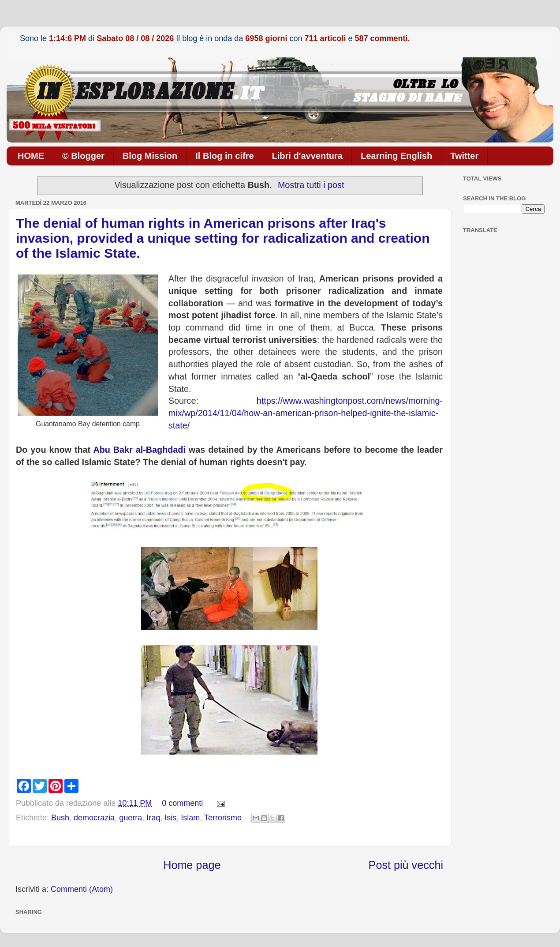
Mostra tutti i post (311, 185)
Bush (60, 818)
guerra (131, 818)
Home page (192, 865)
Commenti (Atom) (82, 889)
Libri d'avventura (307, 156)
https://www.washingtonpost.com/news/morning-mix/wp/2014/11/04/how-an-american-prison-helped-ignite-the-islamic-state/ (306, 413)
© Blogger (83, 156)
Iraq (153, 818)
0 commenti (182, 803)
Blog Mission (150, 156)
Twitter (464, 156)
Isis (170, 818)
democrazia (94, 818)
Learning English (396, 156)
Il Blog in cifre (224, 156)
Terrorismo (223, 818)
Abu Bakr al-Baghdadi (139, 450)
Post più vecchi (406, 865)
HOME (31, 156)
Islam (190, 818)
